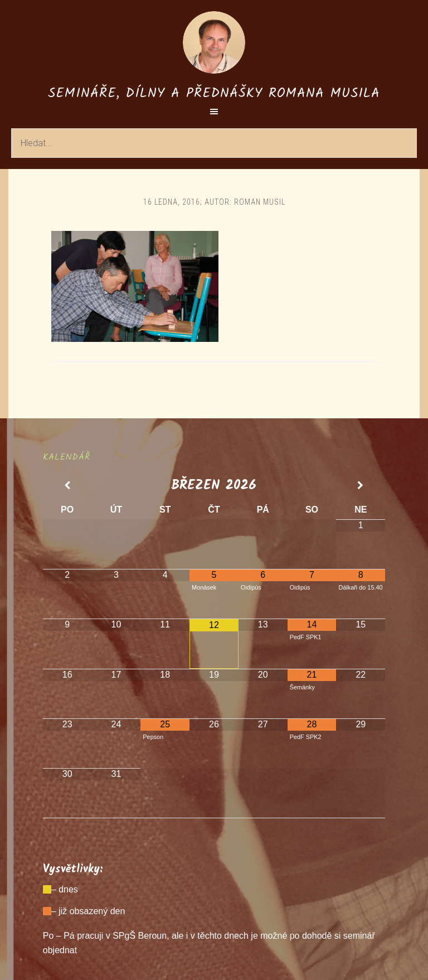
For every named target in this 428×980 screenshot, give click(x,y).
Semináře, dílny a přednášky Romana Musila (214, 93)
